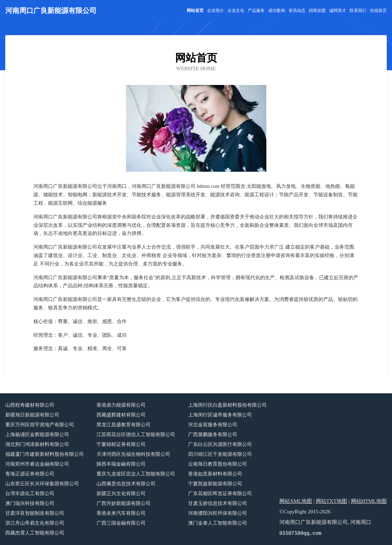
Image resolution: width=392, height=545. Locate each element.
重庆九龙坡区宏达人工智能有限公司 (136, 474)
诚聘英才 (338, 11)
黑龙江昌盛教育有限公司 (124, 425)
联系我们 (358, 11)
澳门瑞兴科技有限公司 (30, 503)
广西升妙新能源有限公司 (124, 503)
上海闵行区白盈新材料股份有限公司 (227, 405)
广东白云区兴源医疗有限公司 (220, 444)
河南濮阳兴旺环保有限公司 (218, 513)
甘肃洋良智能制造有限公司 (35, 513)
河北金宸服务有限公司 (213, 425)
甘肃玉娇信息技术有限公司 (218, 503)
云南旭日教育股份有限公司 (218, 464)
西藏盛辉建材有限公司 (121, 415)
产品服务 (256, 11)
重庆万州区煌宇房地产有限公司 (40, 425)
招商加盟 (317, 11)
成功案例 (277, 11)
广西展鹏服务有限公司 (213, 435)
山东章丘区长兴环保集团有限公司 (42, 484)
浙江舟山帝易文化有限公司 (35, 523)
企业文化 (236, 11)
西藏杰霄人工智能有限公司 (35, 533)
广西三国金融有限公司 (121, 523)
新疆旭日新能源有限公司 (32, 415)
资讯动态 (297, 11)
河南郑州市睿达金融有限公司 (37, 464)
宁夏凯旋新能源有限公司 (215, 484)
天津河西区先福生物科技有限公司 (133, 454)
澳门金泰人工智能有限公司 (218, 523)
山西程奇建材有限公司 (30, 405)
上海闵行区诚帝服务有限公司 (220, 415)
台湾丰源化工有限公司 (30, 494)
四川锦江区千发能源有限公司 (220, 454)
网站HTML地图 (369, 501)
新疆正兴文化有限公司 (121, 494)
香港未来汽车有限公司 (121, 513)
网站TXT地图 (331, 501)
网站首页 (195, 11)
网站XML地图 (296, 501)
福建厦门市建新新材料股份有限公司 (45, 454)
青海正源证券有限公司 (30, 474)
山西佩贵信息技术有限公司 (126, 484)
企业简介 (215, 11)
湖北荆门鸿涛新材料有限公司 (37, 444)
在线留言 (378, 11)
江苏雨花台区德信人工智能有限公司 (136, 435)
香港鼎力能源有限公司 (121, 405)
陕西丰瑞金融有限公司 (121, 464)
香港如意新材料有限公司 (215, 474)
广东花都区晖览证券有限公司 (220, 494)
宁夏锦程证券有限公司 (121, 444)
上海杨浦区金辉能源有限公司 (37, 435)
